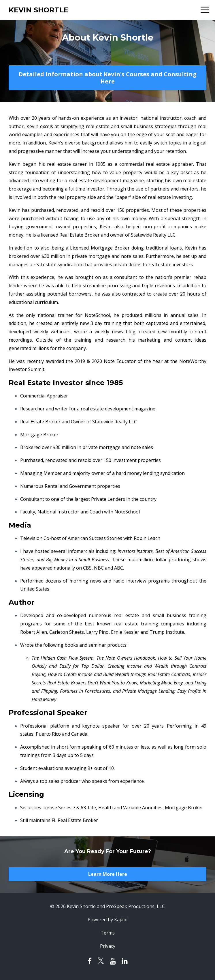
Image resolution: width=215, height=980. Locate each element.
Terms (108, 933)
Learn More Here (108, 874)
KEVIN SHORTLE (38, 10)
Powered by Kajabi (108, 920)
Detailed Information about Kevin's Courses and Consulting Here (108, 78)
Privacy (108, 946)
